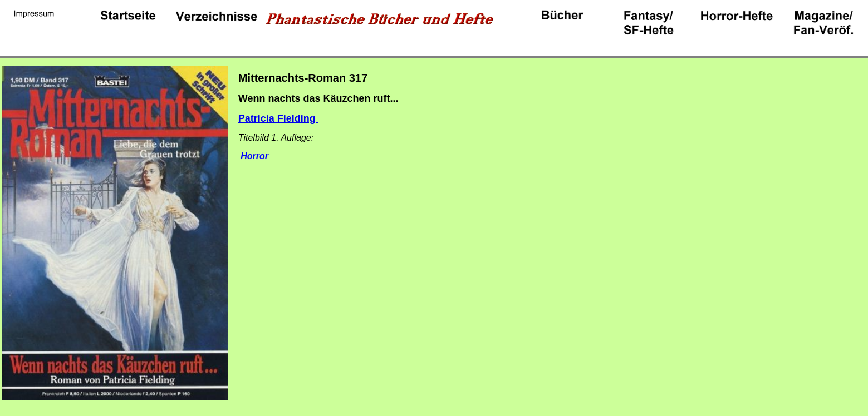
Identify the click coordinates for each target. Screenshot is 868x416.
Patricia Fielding (278, 118)
